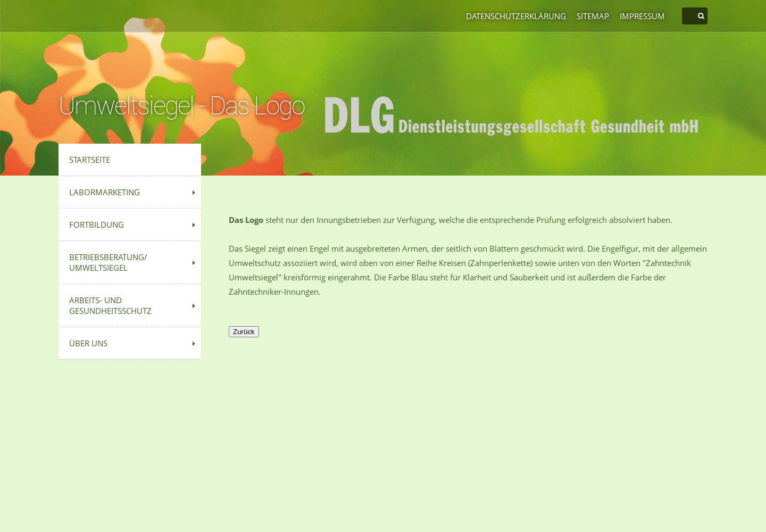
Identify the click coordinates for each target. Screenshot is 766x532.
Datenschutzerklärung (516, 16)
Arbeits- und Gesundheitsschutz (110, 305)
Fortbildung (97, 225)
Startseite (90, 160)
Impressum (642, 16)
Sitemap (593, 16)
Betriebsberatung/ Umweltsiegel (108, 262)
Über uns (88, 343)
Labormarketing (105, 192)
